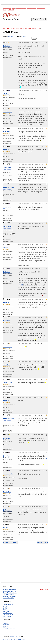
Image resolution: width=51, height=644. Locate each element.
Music (4, 10)
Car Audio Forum (8, 595)
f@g (46, 458)
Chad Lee (6, 94)
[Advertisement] (25, 565)
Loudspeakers (21, 8)
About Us (5, 639)
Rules (4, 610)
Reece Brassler (8, 474)
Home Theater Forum (10, 593)
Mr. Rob (6, 528)
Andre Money (8, 226)
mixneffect (7, 132)
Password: (24, 38)
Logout (5, 606)
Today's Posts (44, 590)
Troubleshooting (8, 613)
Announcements (8, 615)
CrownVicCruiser (9, 187)
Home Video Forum (9, 591)
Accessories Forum (9, 596)
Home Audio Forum (9, 590)
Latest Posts (7, 8)
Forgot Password (8, 605)
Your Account (7, 616)
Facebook (6, 623)
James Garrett (8, 168)
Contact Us (12, 639)
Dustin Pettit (7, 492)
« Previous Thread (10, 542)
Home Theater (31, 8)
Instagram (6, 625)
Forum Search (39, 19)
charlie (5, 248)
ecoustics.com (13, 637)
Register (5, 608)
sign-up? (10, 37)
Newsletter (19, 639)
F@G (21, 285)
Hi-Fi (14, 8)
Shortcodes (6, 611)
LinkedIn (5, 626)
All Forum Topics (8, 598)
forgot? (24, 37)
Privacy (25, 639)
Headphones (41, 8)
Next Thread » (42, 542)
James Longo (8, 112)
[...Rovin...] (7, 46)
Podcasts (11, 10)
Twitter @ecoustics (9, 628)
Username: (10, 38)
